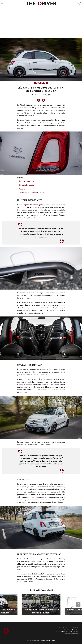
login (53, 641)
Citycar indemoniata (26, 185)
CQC (38, 641)
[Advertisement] (41, 22)
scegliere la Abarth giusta (33, 205)
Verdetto (22, 189)
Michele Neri (75, 630)
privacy (58, 632)
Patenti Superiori (46, 641)
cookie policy (64, 632)
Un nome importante (26, 181)
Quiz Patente (31, 641)
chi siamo (76, 632)
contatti (70, 632)
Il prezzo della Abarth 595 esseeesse (32, 193)
